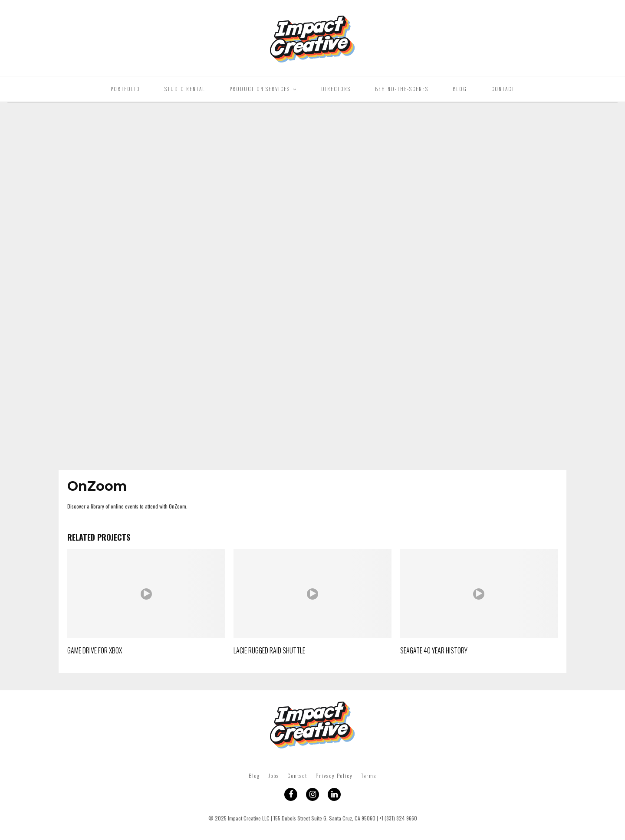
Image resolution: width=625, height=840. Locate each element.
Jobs (274, 776)
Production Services (260, 89)
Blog (460, 89)
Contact (503, 89)
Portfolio (125, 89)
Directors (336, 89)
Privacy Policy (334, 776)
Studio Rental (185, 89)
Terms (369, 776)
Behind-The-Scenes (402, 89)
